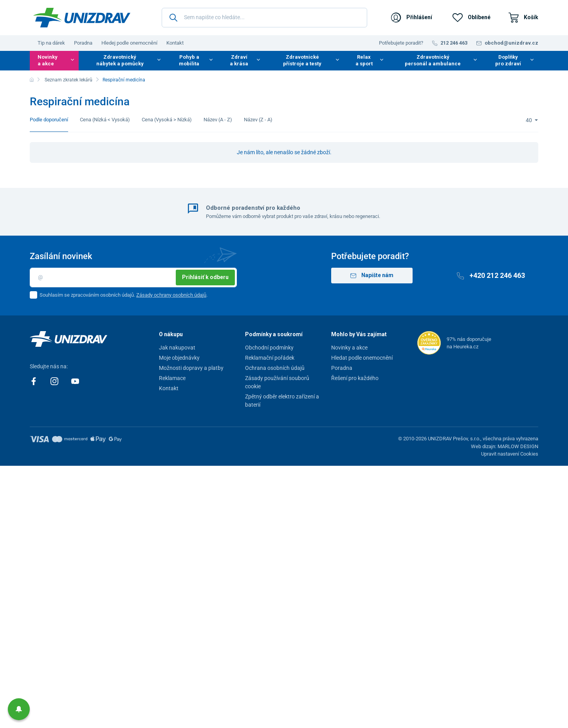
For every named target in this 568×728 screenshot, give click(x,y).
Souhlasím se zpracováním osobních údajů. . (124, 295)
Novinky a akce (48, 60)
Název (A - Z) (218, 120)
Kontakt (175, 43)
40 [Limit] (529, 120)
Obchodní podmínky (269, 348)
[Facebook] (34, 380)
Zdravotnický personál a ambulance (433, 60)
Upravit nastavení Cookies (510, 454)
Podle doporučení (49, 120)
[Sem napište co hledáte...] (264, 18)
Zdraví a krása (239, 60)
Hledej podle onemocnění (129, 43)
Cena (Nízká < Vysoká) (105, 120)
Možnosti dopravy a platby (191, 368)
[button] (19, 709)
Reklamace (172, 378)
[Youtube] (75, 380)
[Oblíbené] (472, 18)
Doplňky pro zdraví (508, 60)
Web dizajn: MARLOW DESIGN (505, 446)
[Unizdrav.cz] (82, 18)
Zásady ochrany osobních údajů (171, 295)
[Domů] (32, 80)
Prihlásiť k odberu (205, 277)
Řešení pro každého (355, 378)
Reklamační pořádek (270, 358)
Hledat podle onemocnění (362, 358)
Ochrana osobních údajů (275, 368)
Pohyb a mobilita (189, 60)
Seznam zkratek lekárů (69, 80)
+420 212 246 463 (491, 275)
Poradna (83, 43)
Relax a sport (364, 60)
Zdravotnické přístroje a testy (302, 60)
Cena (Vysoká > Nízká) (167, 120)
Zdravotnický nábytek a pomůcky (120, 60)
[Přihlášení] (412, 18)
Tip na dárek (51, 43)
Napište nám (372, 275)
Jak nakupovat (177, 348)
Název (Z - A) (258, 120)
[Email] (133, 278)
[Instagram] (55, 380)
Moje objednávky (179, 358)
